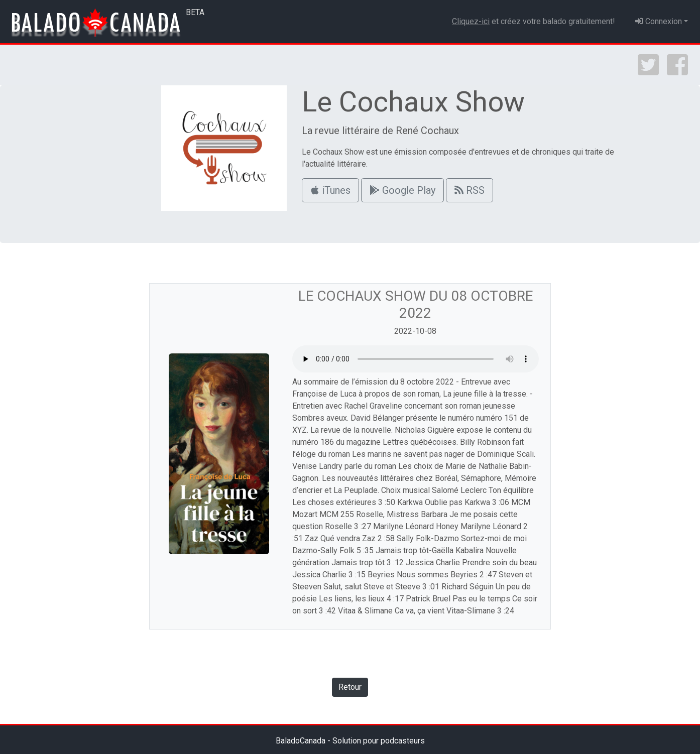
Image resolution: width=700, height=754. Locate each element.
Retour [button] (350, 687)
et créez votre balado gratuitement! (534, 21)
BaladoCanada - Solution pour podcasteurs (350, 741)
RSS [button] (470, 190)
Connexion (659, 21)
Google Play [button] (402, 190)
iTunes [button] (330, 190)
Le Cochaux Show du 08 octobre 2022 (416, 304)
